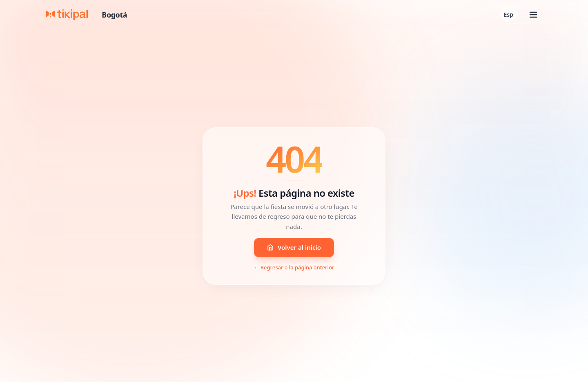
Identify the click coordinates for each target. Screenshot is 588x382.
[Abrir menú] (533, 15)
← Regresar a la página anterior (294, 267)
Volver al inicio (294, 247)
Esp (509, 14)
